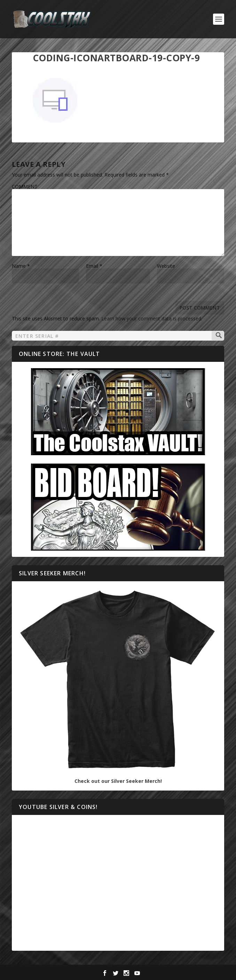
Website (166, 266)
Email (94, 266)
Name (21, 266)
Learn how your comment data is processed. (152, 318)
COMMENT (25, 186)
